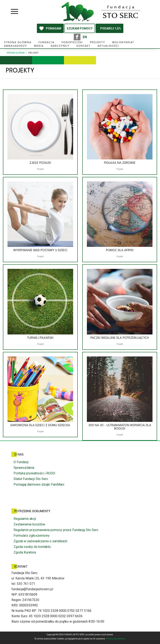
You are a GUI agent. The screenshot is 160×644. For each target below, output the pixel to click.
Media (39, 46)
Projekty (97, 42)
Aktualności (108, 46)
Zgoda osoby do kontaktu (32, 547)
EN (85, 37)
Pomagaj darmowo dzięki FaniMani (39, 484)
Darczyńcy (60, 46)
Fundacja (47, 42)
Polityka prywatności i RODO (34, 473)
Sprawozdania (24, 468)
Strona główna (18, 42)
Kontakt (83, 46)
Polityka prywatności (116, 639)
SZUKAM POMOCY (80, 28)
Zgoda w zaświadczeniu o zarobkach (40, 541)
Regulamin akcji (25, 519)
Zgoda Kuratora (25, 552)
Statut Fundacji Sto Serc (31, 479)
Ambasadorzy (16, 46)
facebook (77, 37)
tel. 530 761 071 (23, 584)
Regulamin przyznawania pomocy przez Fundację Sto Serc (56, 530)
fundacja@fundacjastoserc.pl (32, 589)
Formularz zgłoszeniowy (32, 536)
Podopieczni (72, 42)
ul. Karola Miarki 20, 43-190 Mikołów (38, 578)
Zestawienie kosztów (29, 524)
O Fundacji (21, 462)
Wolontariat (123, 42)
